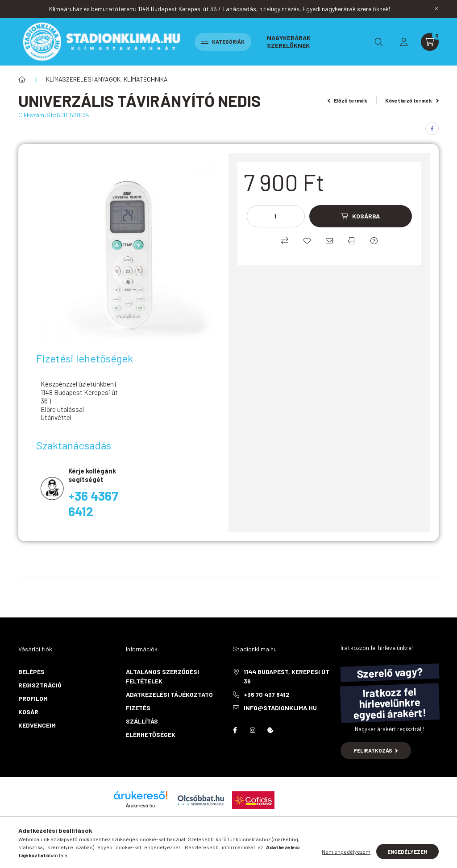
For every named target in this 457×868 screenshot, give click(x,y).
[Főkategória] (22, 79)
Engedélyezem (407, 852)
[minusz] (258, 216)
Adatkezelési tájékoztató (169, 694)
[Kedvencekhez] (307, 241)
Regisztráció (40, 685)
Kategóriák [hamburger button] (223, 41)
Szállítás (142, 721)
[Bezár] (436, 9)
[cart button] (430, 42)
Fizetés (138, 708)
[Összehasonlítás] (285, 241)
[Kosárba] (361, 216)
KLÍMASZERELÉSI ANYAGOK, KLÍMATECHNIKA (107, 79)
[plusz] (293, 216)
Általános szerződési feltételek (162, 676)
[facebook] (432, 128)
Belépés (31, 672)
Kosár (28, 712)
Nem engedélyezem (346, 852)
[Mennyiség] (276, 216)
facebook (235, 730)
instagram (253, 730)
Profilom (33, 698)
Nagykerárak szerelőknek (289, 41)
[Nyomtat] (352, 241)
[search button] (379, 42)
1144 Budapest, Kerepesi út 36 (287, 676)
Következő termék (412, 100)
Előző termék (348, 100)
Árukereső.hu (140, 806)
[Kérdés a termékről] (374, 241)
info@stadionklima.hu (280, 708)
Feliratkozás (376, 750)
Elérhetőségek (151, 734)
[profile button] (404, 42)
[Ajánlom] (329, 241)
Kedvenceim (37, 725)
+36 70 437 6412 (267, 694)
